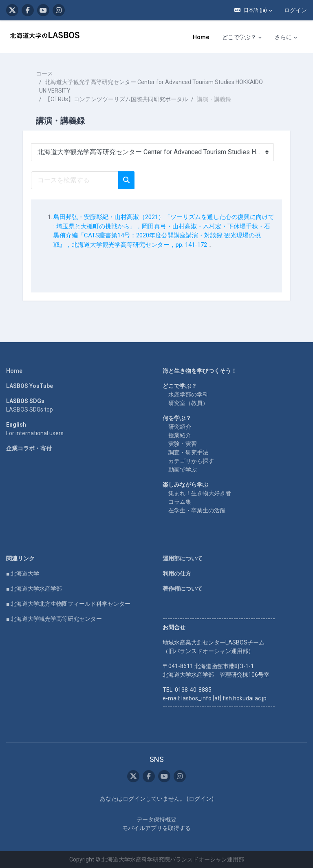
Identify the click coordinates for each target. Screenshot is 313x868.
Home (14, 371)
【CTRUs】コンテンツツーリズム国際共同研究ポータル (116, 99)
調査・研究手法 (188, 452)
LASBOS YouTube (30, 386)
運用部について (183, 558)
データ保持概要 (156, 819)
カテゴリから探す (191, 461)
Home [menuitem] (201, 37)
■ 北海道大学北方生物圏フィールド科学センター (68, 604)
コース (44, 73)
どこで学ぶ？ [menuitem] (239, 37)
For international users (35, 433)
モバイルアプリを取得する (156, 828)
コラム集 (180, 502)
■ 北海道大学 (23, 573)
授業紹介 (180, 435)
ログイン (295, 10)
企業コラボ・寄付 (29, 448)
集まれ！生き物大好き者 (200, 493)
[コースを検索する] (75, 180)
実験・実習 (183, 444)
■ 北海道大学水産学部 (34, 589)
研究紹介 (180, 427)
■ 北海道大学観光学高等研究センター (54, 619)
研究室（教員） (188, 403)
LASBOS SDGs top (30, 410)
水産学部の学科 (188, 394)
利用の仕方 (177, 573)
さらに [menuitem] (283, 37)
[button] (253, 10)
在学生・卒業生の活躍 (197, 510)
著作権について (183, 589)
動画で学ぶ (183, 469)
